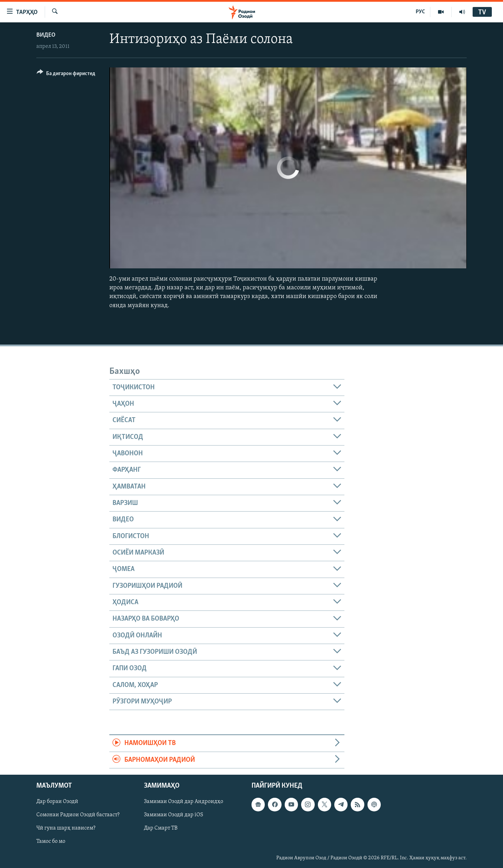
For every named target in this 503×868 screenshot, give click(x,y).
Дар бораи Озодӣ (57, 802)
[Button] (66, 75)
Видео (46, 35)
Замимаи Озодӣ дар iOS (174, 815)
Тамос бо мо (51, 842)
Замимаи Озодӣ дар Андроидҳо (184, 802)
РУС (420, 12)
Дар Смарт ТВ (161, 829)
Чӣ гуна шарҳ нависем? (66, 829)
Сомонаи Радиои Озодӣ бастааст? (78, 815)
